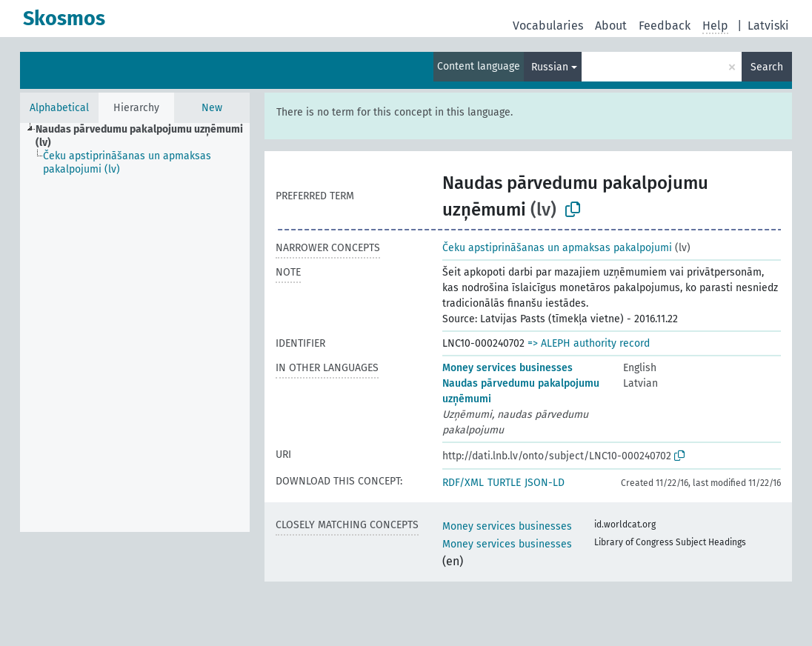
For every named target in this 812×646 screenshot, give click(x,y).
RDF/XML (463, 483)
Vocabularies (548, 26)
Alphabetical (59, 108)
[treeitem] (149, 136)
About (611, 26)
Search (767, 67)
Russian (550, 67)
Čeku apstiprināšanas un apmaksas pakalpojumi (557, 248)
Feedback (665, 26)
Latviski (768, 26)
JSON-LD (545, 483)
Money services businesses (507, 368)
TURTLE (504, 483)
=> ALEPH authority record (589, 343)
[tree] (135, 327)
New (212, 108)
